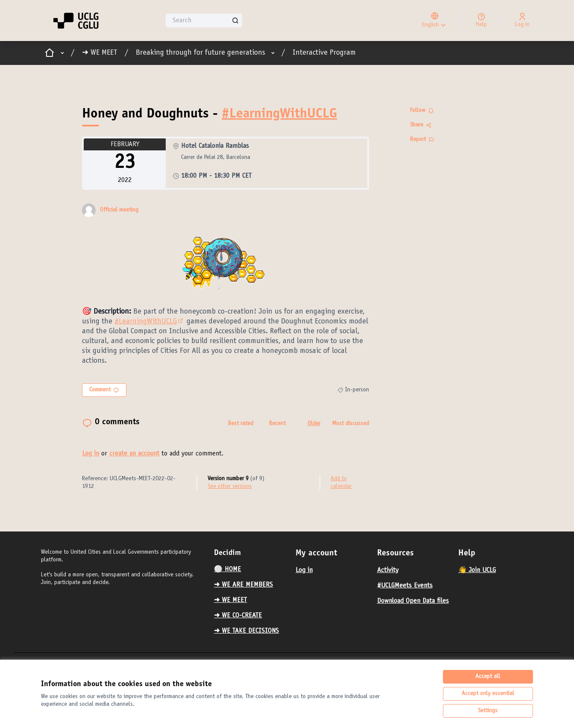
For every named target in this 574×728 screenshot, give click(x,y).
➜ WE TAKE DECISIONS (246, 631)
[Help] (481, 21)
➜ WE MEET (100, 53)
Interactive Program (324, 53)
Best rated (241, 424)
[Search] (204, 21)
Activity (388, 570)
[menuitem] (251, 569)
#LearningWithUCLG (279, 114)
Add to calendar (341, 483)
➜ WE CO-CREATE (238, 616)
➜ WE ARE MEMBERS (243, 585)
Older (314, 424)
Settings (488, 711)
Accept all (488, 677)
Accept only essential (488, 694)
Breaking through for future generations (201, 53)
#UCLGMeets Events (405, 586)
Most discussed (351, 424)
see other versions (230, 487)
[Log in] (522, 21)
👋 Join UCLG (477, 570)
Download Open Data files (413, 601)
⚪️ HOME (227, 569)
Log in (91, 454)
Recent (277, 424)
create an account (134, 454)
